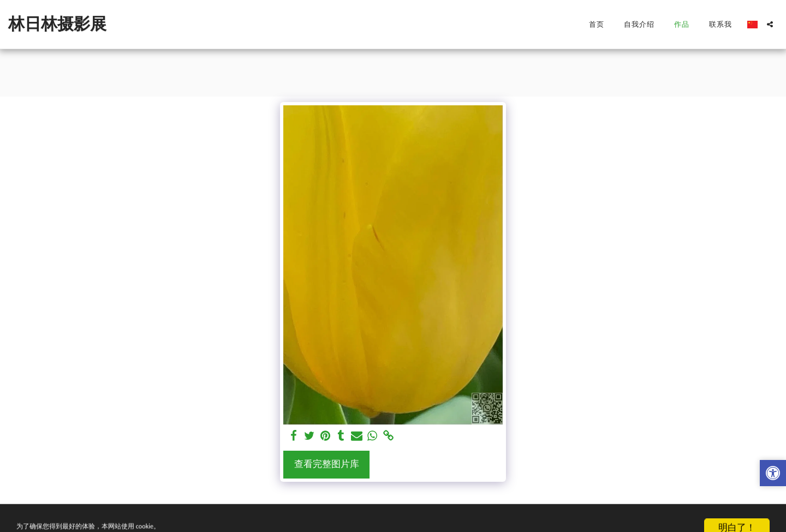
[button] (770, 24)
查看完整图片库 (327, 464)
